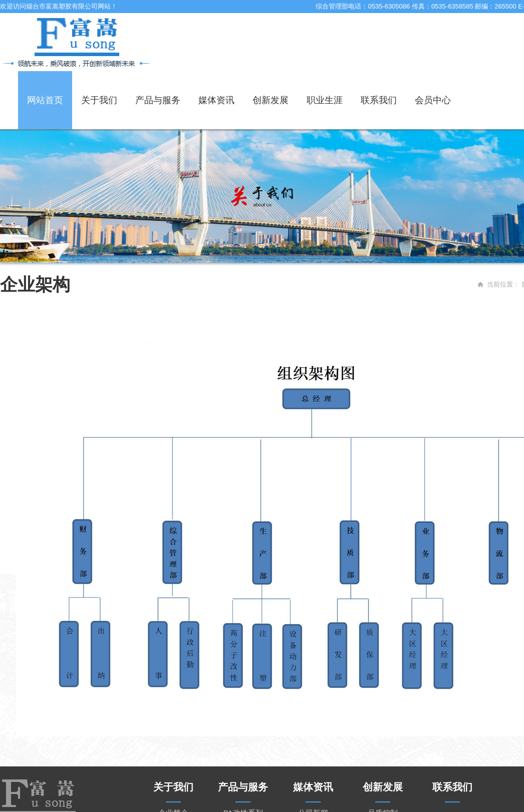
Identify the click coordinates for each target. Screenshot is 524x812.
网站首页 (45, 100)
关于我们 (99, 100)
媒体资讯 (216, 100)
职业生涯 (325, 100)
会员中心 (433, 100)
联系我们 (379, 100)
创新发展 (271, 100)
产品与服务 (158, 100)
